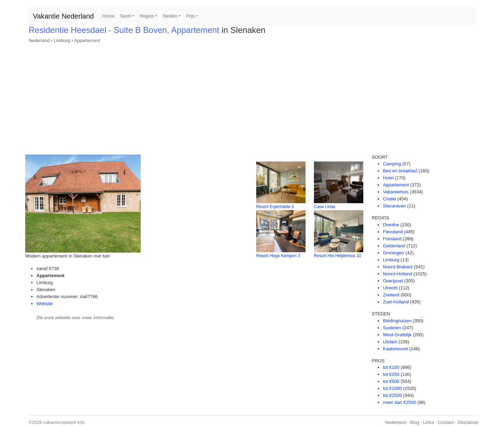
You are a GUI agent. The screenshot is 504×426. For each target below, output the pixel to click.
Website (45, 304)
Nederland (39, 40)
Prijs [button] (191, 16)
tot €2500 (392, 395)
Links (428, 422)
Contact (446, 422)
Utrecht (390, 288)
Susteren (392, 328)
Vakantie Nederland (63, 16)
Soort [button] (125, 16)
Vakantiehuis (396, 192)
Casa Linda (325, 207)
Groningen (394, 253)
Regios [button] (147, 16)
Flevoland (393, 232)
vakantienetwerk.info (64, 422)
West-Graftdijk (397, 335)
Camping (392, 164)
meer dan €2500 (400, 402)
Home (108, 16)
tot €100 (391, 367)
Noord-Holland (398, 274)
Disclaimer (468, 422)
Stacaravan (394, 206)
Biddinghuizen (397, 321)
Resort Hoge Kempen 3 (278, 256)
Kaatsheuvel (395, 349)
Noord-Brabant (398, 267)
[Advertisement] (252, 97)
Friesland (392, 239)
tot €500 (391, 381)
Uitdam (390, 342)
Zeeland (391, 295)
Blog (414, 422)
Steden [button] (170, 16)
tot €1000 (392, 388)
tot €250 (391, 374)
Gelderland (394, 246)
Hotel (388, 178)
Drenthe (391, 225)
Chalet (390, 199)
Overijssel (393, 281)
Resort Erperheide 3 (275, 207)
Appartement (87, 40)
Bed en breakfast (400, 171)
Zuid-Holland (396, 302)
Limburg (62, 40)
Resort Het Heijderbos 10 (338, 256)
